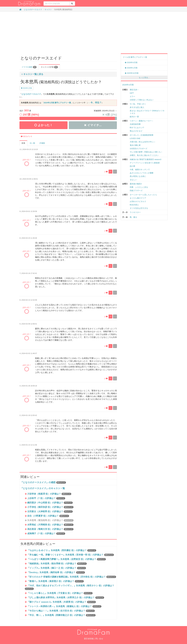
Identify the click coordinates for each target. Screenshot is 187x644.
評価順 (42, 143)
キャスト (48, 9)
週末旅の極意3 (136, 184)
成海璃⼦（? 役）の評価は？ (46, 534)
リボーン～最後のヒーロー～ (142, 121)
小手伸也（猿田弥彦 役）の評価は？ (50, 507)
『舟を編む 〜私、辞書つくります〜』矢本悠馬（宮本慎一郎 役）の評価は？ (71, 555)
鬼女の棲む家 (135, 145)
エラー (132, 96)
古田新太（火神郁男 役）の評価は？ (50, 511)
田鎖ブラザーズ (136, 191)
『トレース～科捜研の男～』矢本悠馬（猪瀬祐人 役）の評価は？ (64, 606)
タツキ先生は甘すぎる (139, 208)
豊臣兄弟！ (134, 90)
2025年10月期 (132, 73)
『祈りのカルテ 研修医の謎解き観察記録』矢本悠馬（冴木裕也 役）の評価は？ (72, 577)
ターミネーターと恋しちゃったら (143, 195)
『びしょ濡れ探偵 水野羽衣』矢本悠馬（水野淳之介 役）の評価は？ (66, 598)
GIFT (132, 93)
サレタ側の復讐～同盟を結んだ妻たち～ (146, 152)
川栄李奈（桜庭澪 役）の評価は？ (49, 494)
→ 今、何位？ (95, 103)
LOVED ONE (135, 138)
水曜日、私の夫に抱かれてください (144, 155)
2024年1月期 (26, 88)
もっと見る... (144, 78)
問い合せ (99, 639)
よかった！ (43, 125)
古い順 (32, 143)
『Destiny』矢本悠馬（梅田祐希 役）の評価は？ (56, 572)
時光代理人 (134, 205)
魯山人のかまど (136, 131)
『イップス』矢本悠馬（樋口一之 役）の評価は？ (57, 568)
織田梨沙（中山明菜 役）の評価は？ (50, 503)
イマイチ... (93, 125)
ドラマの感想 (29, 67)
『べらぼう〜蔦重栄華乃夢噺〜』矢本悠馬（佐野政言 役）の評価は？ (67, 559)
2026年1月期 (131, 68)
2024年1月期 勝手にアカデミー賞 (57, 103)
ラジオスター (135, 212)
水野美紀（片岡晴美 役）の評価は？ (50, 525)
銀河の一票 (134, 117)
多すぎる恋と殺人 (137, 107)
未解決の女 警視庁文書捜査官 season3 (146, 159)
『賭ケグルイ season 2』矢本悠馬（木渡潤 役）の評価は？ (62, 602)
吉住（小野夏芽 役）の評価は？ (48, 516)
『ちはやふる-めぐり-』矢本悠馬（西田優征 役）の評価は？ (62, 550)
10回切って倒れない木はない (142, 100)
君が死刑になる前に (138, 176)
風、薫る (133, 217)
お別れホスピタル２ (138, 201)
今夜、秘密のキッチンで (140, 170)
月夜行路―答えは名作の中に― (142, 142)
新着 (23, 143)
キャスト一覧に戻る (32, 74)
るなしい (133, 180)
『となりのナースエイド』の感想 (38, 482)
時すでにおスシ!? (137, 128)
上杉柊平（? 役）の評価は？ (46, 498)
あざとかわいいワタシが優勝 (142, 173)
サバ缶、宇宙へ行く (138, 104)
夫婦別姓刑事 (135, 124)
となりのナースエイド (33, 9)
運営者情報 (89, 639)
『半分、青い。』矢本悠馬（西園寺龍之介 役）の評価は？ (61, 615)
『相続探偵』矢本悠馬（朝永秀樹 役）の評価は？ (57, 564)
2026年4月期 (131, 62)
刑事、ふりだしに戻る (139, 187)
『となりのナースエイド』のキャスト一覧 (43, 488)
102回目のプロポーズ (138, 149)
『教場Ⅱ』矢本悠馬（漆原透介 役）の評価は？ (56, 581)
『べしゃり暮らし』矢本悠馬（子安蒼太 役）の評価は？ (60, 593)
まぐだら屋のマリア (138, 198)
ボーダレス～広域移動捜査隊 (142, 135)
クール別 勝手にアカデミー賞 (135, 57)
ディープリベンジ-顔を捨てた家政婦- (145, 163)
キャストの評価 (49, 67)
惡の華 (132, 166)
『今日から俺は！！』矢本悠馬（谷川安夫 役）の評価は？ (61, 611)
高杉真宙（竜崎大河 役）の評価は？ (50, 529)
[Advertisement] (94, 33)
